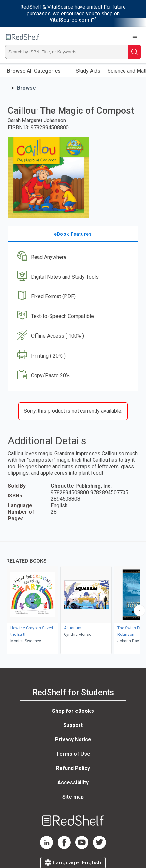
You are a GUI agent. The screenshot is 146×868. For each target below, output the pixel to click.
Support (73, 725)
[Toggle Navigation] (135, 37)
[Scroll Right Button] (139, 610)
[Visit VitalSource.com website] (73, 14)
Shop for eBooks (73, 711)
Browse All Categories (34, 71)
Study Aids (88, 71)
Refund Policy (73, 768)
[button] (72, 257)
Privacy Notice (73, 740)
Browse (26, 88)
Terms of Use (73, 754)
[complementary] (73, 599)
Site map (73, 797)
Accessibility (73, 782)
